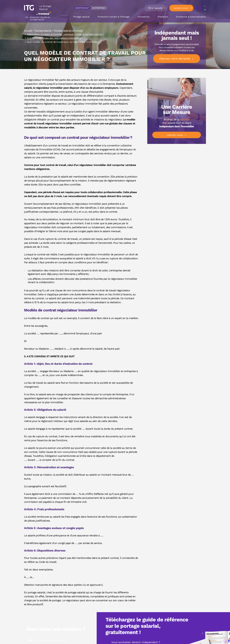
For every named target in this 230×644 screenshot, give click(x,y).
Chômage (125, 15)
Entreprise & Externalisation (191, 15)
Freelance (163, 15)
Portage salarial (81, 15)
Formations (144, 15)
